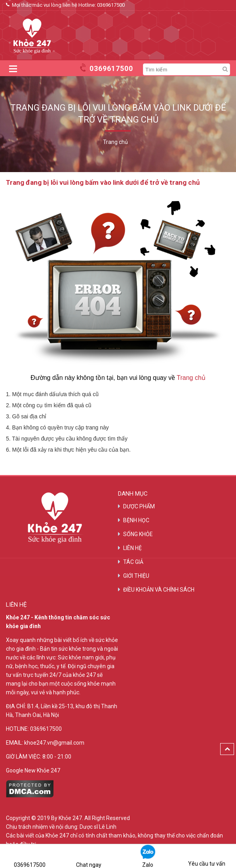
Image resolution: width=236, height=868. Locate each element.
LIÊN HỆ (132, 548)
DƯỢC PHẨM (139, 506)
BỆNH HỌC (136, 520)
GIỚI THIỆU (136, 576)
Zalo (148, 856)
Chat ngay (89, 856)
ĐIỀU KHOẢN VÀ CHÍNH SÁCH (159, 590)
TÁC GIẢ (133, 562)
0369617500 (111, 5)
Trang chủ (191, 378)
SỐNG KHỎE (138, 534)
